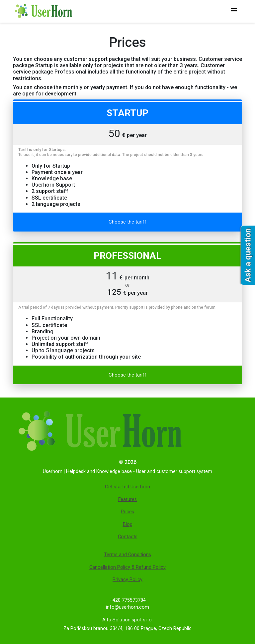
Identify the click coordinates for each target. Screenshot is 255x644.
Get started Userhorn (127, 487)
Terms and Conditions (127, 555)
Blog (128, 524)
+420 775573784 (128, 600)
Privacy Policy (127, 580)
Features (127, 499)
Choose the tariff (127, 222)
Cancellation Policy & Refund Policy (127, 567)
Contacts (128, 537)
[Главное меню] (234, 11)
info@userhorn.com (127, 607)
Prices (127, 512)
